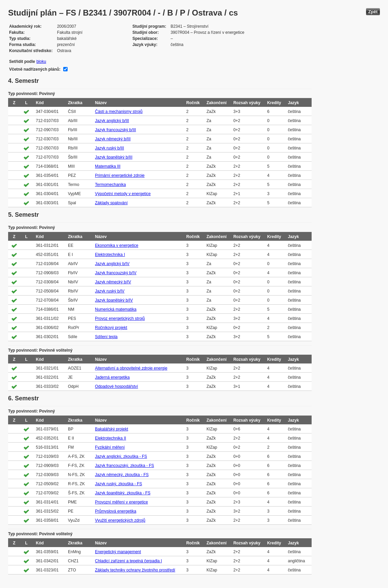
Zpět (373, 12)
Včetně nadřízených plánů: (35, 69)
